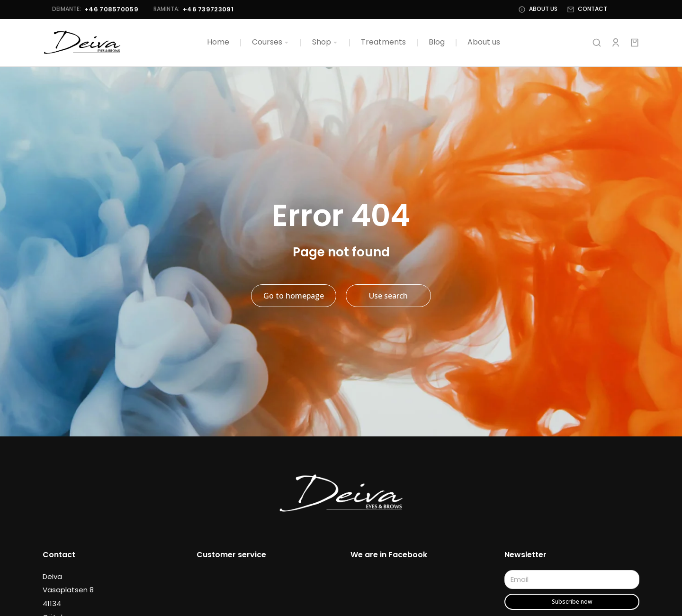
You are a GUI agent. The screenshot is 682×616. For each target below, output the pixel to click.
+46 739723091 (199, 9)
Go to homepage (294, 296)
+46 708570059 (102, 9)
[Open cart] (635, 43)
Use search (388, 296)
